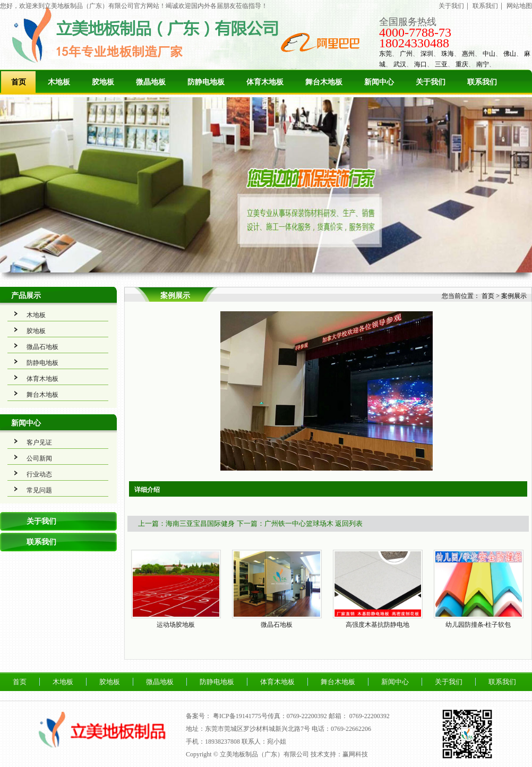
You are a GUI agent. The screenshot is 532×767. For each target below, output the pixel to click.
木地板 (59, 82)
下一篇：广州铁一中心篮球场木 (285, 523)
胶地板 (103, 82)
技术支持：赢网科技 (339, 754)
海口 (421, 64)
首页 (19, 82)
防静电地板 (206, 82)
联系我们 (485, 6)
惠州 (468, 54)
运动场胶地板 (176, 625)
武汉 (400, 64)
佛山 (510, 54)
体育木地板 (265, 82)
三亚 (441, 64)
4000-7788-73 (415, 32)
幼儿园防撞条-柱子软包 (478, 625)
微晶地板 (151, 82)
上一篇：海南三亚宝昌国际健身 (186, 523)
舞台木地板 (324, 82)
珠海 (448, 54)
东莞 (385, 54)
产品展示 (26, 296)
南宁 (483, 64)
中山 (489, 54)
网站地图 (519, 6)
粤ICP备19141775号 (240, 716)
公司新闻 (39, 458)
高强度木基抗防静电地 (377, 625)
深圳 (427, 54)
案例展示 (514, 296)
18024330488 (414, 43)
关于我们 (451, 6)
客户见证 (39, 442)
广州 (406, 54)
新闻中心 (379, 82)
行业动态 (39, 474)
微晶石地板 (42, 347)
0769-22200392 (370, 716)
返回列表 (349, 523)
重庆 (462, 64)
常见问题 (39, 490)
